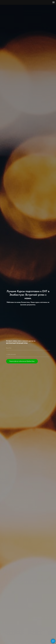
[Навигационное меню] (54, 2)
